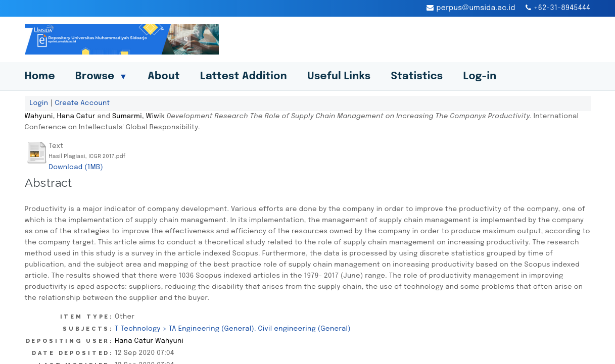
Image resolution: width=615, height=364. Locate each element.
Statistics (417, 76)
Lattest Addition (244, 76)
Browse (101, 76)
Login (39, 103)
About (164, 76)
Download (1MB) (76, 167)
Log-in (480, 76)
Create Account (82, 103)
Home (40, 76)
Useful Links (339, 76)
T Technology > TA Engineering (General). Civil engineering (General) (233, 329)
